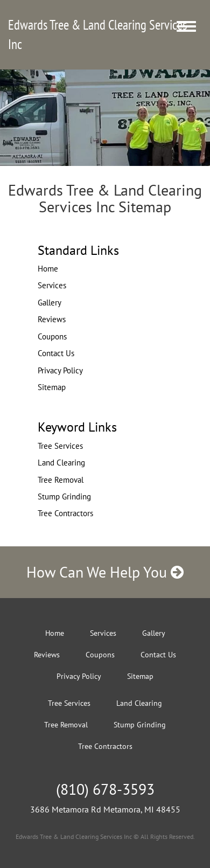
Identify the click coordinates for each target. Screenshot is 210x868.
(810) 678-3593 (105, 789)
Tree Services (60, 446)
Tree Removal (61, 480)
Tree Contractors (65, 513)
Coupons (52, 336)
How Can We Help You (105, 572)
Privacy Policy (60, 370)
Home (48, 269)
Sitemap (52, 387)
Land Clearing (61, 463)
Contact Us (56, 353)
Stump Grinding (64, 497)
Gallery (50, 303)
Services (52, 285)
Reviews (52, 319)
